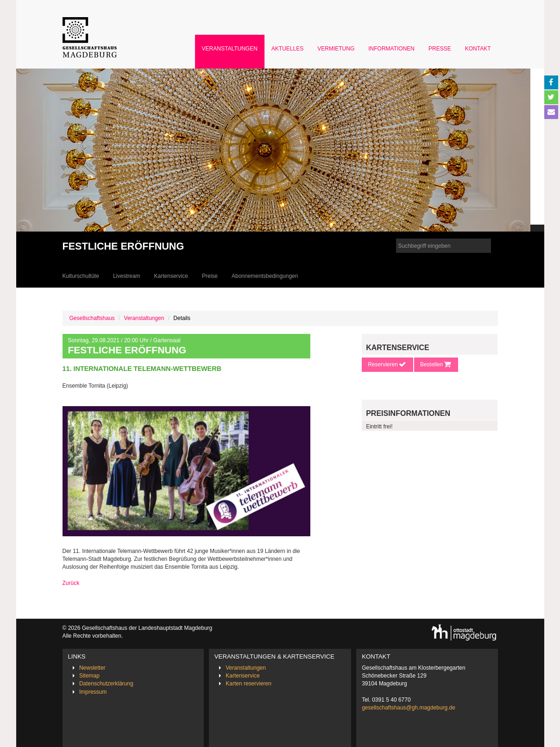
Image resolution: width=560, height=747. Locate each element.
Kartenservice (171, 276)
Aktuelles (287, 49)
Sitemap (89, 676)
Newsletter (92, 668)
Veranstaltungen (230, 49)
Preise (210, 276)
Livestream (127, 276)
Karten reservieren (249, 684)
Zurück (71, 583)
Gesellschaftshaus (92, 318)
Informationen (391, 49)
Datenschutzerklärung (106, 684)
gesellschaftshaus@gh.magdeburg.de (409, 708)
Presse (440, 49)
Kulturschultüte (81, 276)
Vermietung (336, 49)
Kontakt (478, 49)
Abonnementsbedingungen (265, 276)
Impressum (93, 692)
